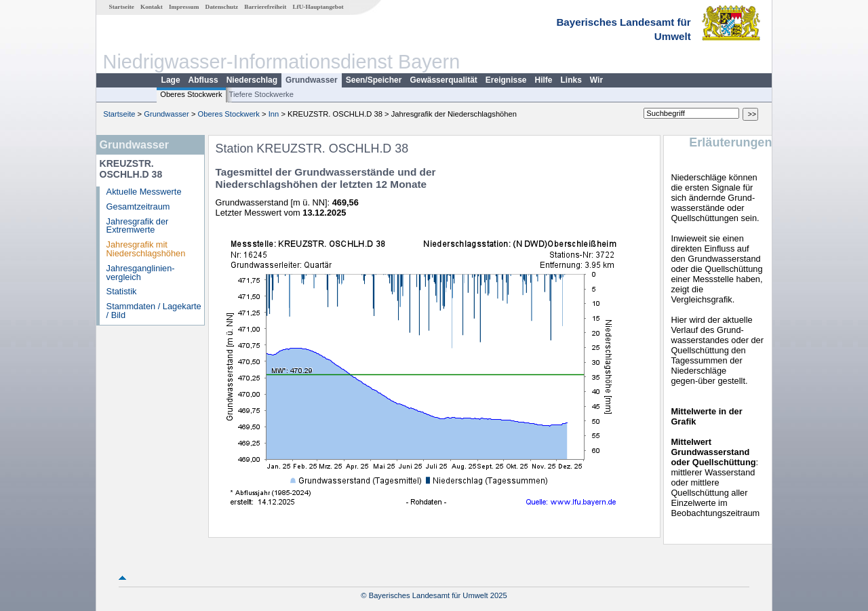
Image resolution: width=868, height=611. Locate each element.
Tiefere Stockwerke (261, 94)
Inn (274, 114)
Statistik (122, 291)
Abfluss (203, 80)
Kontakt (152, 7)
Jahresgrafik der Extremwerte (138, 226)
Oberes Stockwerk (191, 94)
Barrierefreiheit (265, 7)
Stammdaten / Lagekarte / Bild (154, 311)
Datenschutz (222, 7)
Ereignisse (506, 80)
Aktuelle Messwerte (144, 192)
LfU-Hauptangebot (318, 7)
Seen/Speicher (374, 80)
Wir (596, 80)
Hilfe (544, 80)
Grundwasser (312, 80)
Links (571, 80)
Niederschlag (252, 80)
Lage (171, 80)
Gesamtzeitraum (138, 206)
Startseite (122, 7)
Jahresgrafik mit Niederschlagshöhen (146, 249)
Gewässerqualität (443, 80)
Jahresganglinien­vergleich (141, 273)
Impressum (184, 7)
